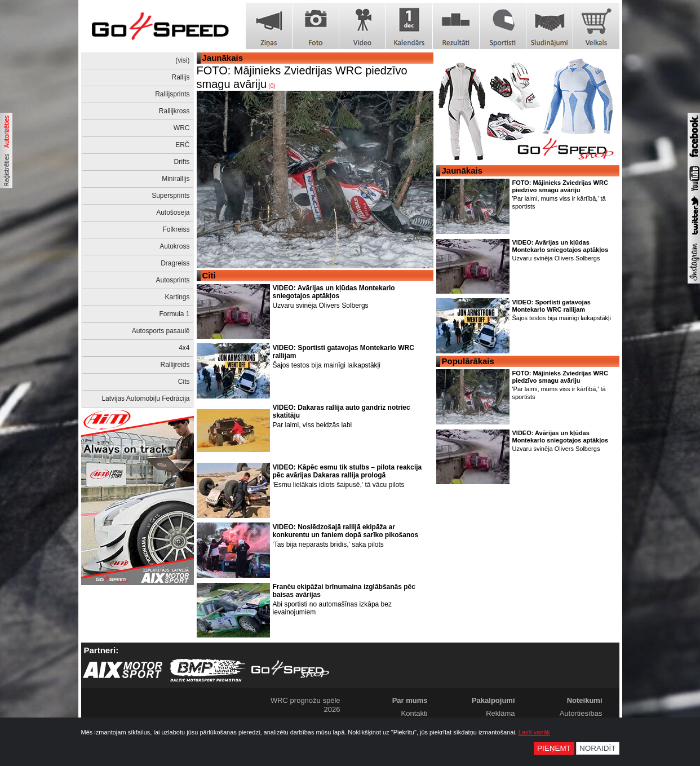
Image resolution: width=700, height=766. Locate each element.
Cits (184, 382)
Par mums (410, 700)
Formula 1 (174, 314)
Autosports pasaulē (161, 331)
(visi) (182, 60)
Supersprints (170, 196)
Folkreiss (176, 229)
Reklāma (500, 713)
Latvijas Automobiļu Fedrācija (145, 399)
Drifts (182, 162)
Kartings (177, 297)
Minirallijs (176, 179)
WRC (182, 128)
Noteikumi (585, 700)
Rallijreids (175, 365)
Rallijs (180, 77)
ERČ (182, 145)
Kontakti (415, 713)
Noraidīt (598, 748)
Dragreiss (175, 263)
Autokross (174, 246)
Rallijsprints (172, 94)
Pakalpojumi (493, 700)
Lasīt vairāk (534, 732)
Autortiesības (581, 713)
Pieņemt (554, 748)
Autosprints (172, 280)
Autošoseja (173, 212)
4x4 (184, 348)
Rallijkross (174, 111)
